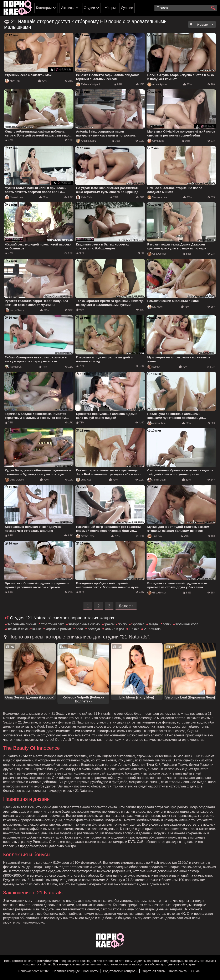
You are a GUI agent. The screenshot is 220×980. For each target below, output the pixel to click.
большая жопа (187, 624)
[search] (213, 8)
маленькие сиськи (22, 624)
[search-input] (186, 8)
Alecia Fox (13, 367)
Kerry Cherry (14, 310)
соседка (94, 629)
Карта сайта (178, 971)
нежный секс (18, 629)
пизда (154, 624)
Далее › (126, 606)
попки (167, 624)
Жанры (110, 8)
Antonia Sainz (86, 141)
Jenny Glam (157, 480)
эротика (138, 624)
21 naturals (152, 629)
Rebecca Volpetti (88, 84)
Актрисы (68, 8)
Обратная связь (153, 971)
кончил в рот (114, 629)
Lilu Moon (155, 307)
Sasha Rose (85, 536)
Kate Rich (84, 197)
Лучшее (127, 8)
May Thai (12, 81)
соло (79, 629)
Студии (89, 8)
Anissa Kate (157, 423)
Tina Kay (155, 536)
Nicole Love (14, 197)
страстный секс (52, 624)
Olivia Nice (156, 141)
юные (37, 629)
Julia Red (84, 480)
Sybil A (154, 367)
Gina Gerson (157, 254)
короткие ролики (58, 629)
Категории (44, 8)
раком (110, 624)
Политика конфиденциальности (75, 971)
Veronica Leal (157, 197)
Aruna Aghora (157, 84)
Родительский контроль (120, 971)
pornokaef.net (48, 961)
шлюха (134, 629)
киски (123, 624)
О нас (195, 971)
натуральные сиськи (85, 624)
